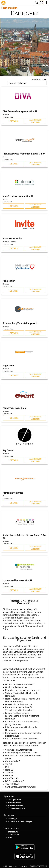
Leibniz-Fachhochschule (17, 713)
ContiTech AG (12, 778)
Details (14, 121)
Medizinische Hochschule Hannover (23, 690)
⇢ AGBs (9, 837)
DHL (7, 767)
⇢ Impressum (12, 832)
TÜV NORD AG (12, 784)
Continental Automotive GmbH (20, 787)
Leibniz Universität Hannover (20, 684)
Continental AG (13, 761)
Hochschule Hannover (16, 687)
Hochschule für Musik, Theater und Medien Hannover (22, 700)
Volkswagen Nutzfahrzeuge (19, 750)
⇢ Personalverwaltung (15, 808)
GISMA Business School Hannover (22, 739)
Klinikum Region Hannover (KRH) (21, 753)
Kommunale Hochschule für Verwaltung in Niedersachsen (20, 709)
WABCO (9, 775)
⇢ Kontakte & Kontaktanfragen (19, 821)
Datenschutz (13, 866)
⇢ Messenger (11, 819)
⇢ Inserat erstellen (14, 802)
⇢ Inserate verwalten (15, 805)
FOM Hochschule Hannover (19, 704)
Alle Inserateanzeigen (35, 121)
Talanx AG (10, 773)
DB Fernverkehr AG (15, 781)
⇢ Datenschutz (12, 835)
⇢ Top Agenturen (13, 800)
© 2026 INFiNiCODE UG (38, 866)
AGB (5, 866)
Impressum (24, 866)
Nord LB (9, 770)
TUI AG (9, 764)
